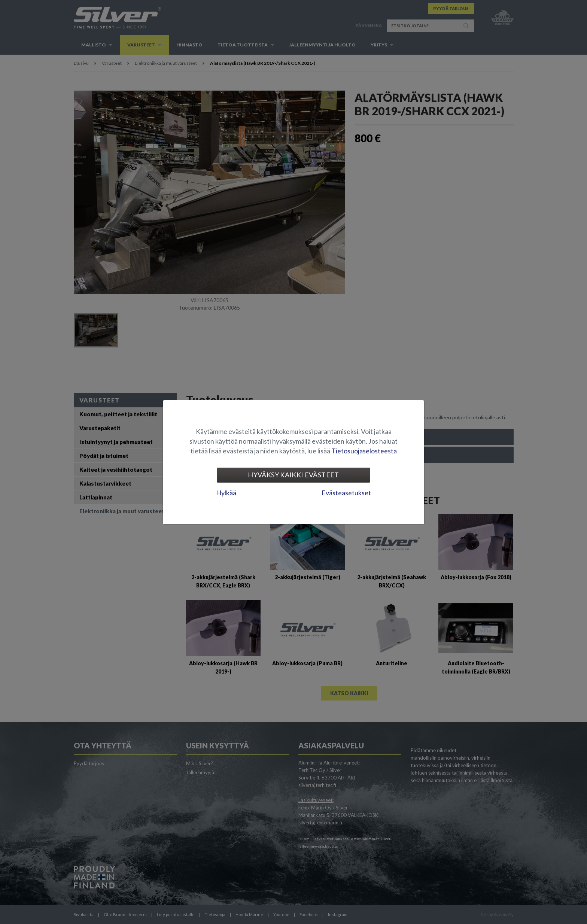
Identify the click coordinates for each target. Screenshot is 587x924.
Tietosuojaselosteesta (364, 451)
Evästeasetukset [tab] (346, 493)
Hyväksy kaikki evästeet (293, 475)
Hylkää (226, 493)
